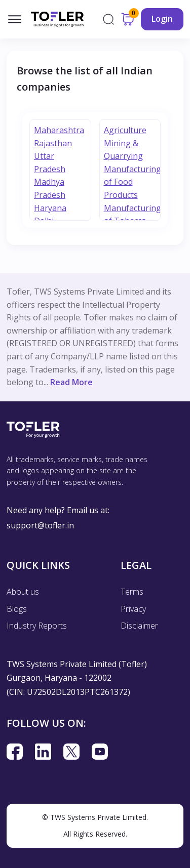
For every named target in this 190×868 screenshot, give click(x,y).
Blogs (17, 609)
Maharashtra (59, 130)
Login (162, 19)
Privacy (133, 609)
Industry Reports (37, 626)
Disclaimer (139, 626)
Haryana (50, 208)
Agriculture (125, 130)
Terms (132, 592)
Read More (71, 382)
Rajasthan (53, 143)
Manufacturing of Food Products (132, 182)
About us (23, 592)
